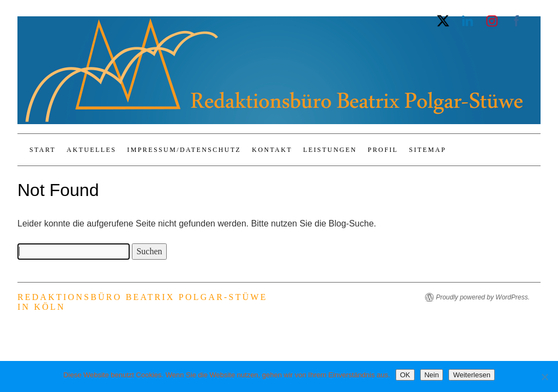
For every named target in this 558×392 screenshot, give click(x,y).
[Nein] (544, 377)
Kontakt (272, 150)
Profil (383, 150)
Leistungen (330, 150)
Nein (432, 375)
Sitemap (428, 150)
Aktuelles (91, 150)
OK (405, 375)
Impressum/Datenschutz (184, 150)
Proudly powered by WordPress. (483, 297)
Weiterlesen (471, 375)
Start (43, 150)
